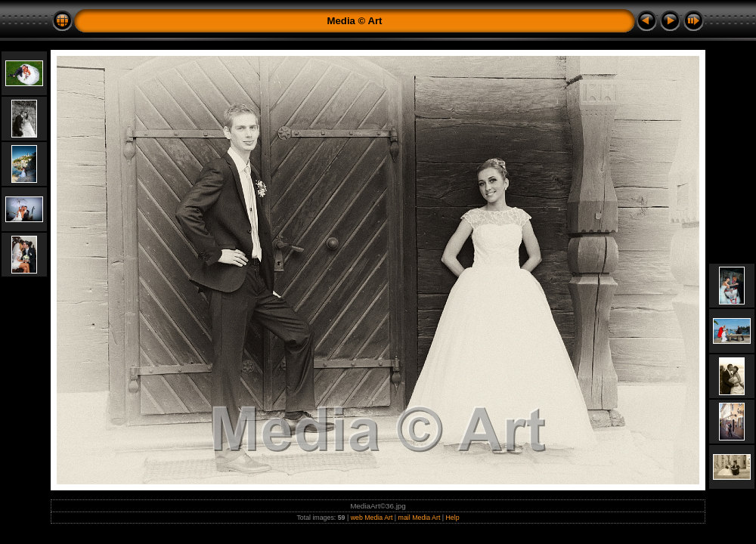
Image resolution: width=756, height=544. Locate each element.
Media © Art (355, 21)
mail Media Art (420, 518)
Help (453, 518)
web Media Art (372, 518)
